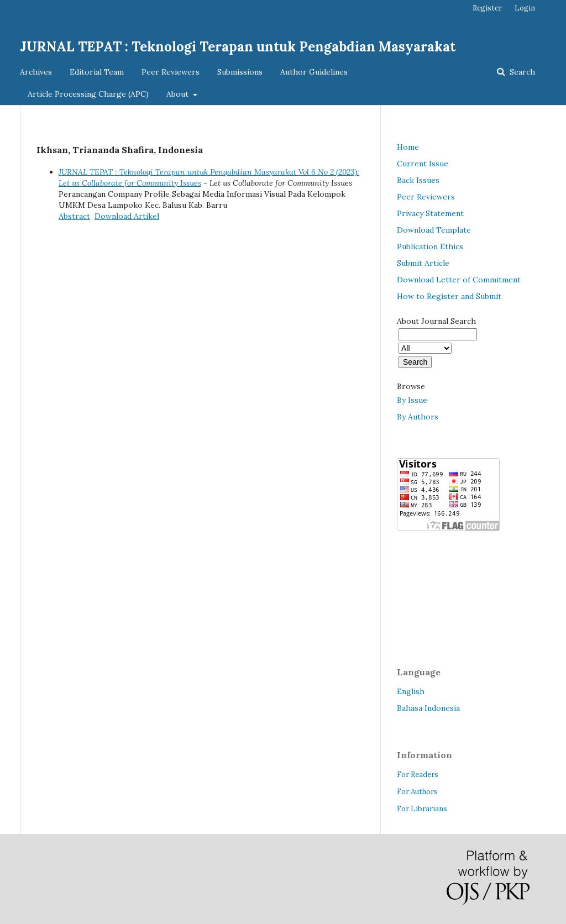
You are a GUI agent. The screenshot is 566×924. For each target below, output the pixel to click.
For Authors (417, 792)
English (411, 691)
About (179, 94)
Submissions (240, 72)
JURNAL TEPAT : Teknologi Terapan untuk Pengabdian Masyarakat (238, 47)
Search (521, 72)
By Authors (418, 417)
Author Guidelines (314, 72)
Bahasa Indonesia (428, 708)
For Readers (418, 775)
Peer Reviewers (171, 72)
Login (525, 8)
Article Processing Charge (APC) (88, 94)
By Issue (412, 400)
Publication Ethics (430, 246)
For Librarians (422, 809)
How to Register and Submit (449, 296)
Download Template (434, 230)
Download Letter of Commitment (459, 280)
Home (408, 147)
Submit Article (423, 263)
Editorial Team (97, 72)
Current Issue (423, 164)
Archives (36, 72)
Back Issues (418, 180)
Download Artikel (127, 216)
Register (487, 8)
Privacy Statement (430, 213)
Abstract (74, 216)
